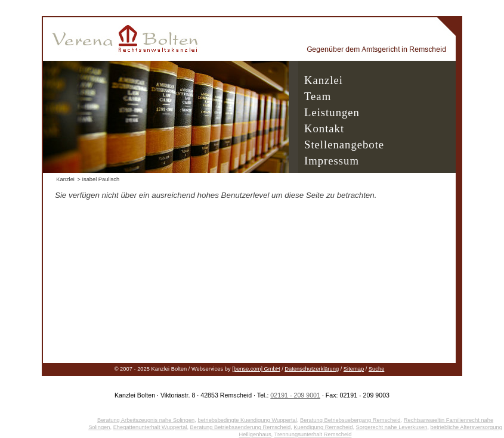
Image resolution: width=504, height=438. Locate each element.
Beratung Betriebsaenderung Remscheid (241, 427)
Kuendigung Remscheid (323, 427)
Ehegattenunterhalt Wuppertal (150, 427)
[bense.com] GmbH (256, 369)
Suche (376, 369)
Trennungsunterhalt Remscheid (313, 434)
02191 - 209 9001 (295, 395)
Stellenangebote (344, 145)
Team (318, 96)
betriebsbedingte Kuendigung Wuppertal (247, 420)
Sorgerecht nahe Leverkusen (392, 427)
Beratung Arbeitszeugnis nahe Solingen (146, 420)
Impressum (332, 161)
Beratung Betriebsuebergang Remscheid (350, 420)
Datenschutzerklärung (312, 369)
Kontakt (324, 128)
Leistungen (332, 112)
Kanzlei (324, 80)
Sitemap (354, 369)
